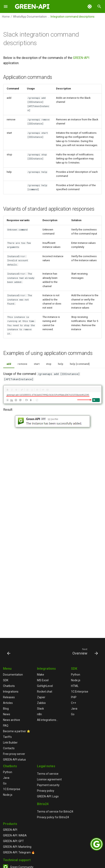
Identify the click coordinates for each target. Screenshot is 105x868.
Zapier (41, 697)
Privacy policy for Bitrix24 (53, 817)
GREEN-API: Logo (48, 796)
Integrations (11, 692)
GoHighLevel (45, 686)
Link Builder (10, 743)
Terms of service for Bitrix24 (55, 812)
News (7, 714)
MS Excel (43, 680)
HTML (75, 686)
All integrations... (48, 720)
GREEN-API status (14, 760)
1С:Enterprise (80, 692)
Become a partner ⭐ (17, 731)
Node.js (76, 680)
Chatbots (9, 686)
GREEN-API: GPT (13, 841)
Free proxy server (14, 754)
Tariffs (7, 737)
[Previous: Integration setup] (9, 651)
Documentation (13, 675)
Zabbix (41, 703)
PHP (74, 697)
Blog (6, 709)
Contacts (9, 748)
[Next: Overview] (84, 651)
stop (49, 364)
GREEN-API (81, 58)
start (37, 364)
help (61, 364)
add (9, 364)
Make (41, 675)
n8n (39, 714)
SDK (6, 680)
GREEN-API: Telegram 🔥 (19, 852)
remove (22, 364)
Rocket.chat (45, 692)
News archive (12, 720)
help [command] (80, 364)
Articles (8, 703)
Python (76, 675)
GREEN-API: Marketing (17, 847)
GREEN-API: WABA (15, 835)
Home (6, 17)
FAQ (6, 726)
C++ (74, 703)
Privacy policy (46, 791)
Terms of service (48, 774)
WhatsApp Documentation (30, 17)
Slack (40, 709)
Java (74, 709)
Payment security (48, 785)
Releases (9, 697)
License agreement (49, 779)
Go (73, 714)
